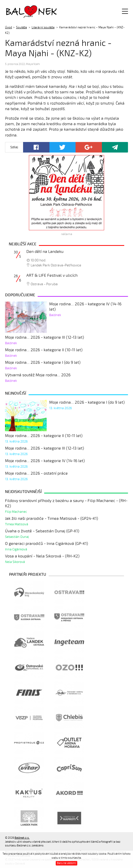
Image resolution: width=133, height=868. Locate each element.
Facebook (36, 147)
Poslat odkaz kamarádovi (115, 147)
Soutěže (21, 27)
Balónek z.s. (20, 11)
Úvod (9, 27)
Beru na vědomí (66, 863)
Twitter (63, 147)
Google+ (89, 147)
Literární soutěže (43, 27)
